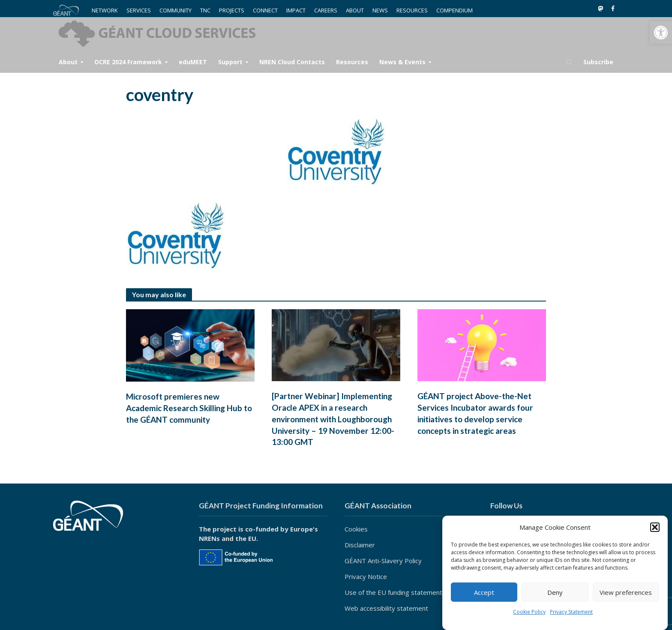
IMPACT (296, 10)
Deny (555, 592)
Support (230, 62)
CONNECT (265, 10)
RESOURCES (412, 10)
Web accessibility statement (386, 608)
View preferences (626, 592)
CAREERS (326, 10)
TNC (205, 10)
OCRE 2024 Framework (128, 62)
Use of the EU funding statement (393, 592)
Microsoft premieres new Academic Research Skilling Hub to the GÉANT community (189, 408)
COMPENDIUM (454, 10)
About (68, 62)
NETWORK (105, 10)
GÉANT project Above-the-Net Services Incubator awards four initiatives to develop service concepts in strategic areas (475, 413)
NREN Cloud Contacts (292, 62)
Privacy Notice (366, 576)
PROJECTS (232, 10)
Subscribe (598, 62)
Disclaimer (360, 545)
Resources (352, 62)
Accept (484, 592)
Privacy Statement (571, 612)
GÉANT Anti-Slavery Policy (383, 561)
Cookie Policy (529, 612)
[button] (661, 33)
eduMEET (193, 62)
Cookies (356, 529)
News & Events (402, 62)
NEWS (380, 10)
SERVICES (139, 10)
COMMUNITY (175, 10)
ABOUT (355, 10)
